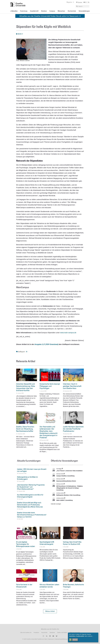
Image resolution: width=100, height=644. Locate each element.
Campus (52, 11)
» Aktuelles (14, 11)
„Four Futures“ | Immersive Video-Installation (69, 471)
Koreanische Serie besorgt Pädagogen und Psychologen (50, 386)
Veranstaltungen (84, 11)
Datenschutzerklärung (61, 639)
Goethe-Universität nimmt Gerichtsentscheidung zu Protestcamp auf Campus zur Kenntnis (32, 515)
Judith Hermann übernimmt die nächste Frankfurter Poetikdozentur (73, 429)
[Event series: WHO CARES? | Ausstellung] (65, 498)
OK (70, 640)
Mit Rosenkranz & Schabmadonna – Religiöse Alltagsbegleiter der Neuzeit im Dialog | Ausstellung (70, 488)
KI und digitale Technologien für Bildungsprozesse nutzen (26, 544)
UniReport (21, 352)
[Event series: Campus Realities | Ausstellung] (64, 474)
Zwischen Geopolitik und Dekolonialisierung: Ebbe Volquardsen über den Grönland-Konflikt (26, 387)
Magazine (70, 2)
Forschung (24, 11)
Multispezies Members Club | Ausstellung (68, 495)
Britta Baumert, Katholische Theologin (73, 586)
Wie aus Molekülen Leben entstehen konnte (49, 586)
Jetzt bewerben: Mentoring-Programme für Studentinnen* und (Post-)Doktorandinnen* (31, 487)
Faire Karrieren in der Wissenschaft (24, 586)
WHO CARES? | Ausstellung (65, 500)
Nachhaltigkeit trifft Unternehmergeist (47, 543)
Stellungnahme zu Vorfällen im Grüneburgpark (27, 478)
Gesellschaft (34, 11)
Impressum (51, 639)
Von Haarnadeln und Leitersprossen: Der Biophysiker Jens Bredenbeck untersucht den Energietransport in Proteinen (48, 432)
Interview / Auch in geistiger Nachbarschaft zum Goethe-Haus (72, 386)
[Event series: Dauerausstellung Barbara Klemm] (64, 479)
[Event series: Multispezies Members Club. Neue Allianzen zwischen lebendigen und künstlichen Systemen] (65, 493)
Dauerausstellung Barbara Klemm (66, 481)
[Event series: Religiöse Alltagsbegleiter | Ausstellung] (64, 484)
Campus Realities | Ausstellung (65, 476)
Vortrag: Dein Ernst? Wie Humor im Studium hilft (72, 543)
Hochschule (72, 11)
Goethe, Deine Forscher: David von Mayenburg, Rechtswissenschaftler (25, 429)
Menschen (61, 11)
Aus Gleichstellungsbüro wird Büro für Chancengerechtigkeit (30, 496)
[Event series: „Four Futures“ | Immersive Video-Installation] (62, 469)
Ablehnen (75, 640)
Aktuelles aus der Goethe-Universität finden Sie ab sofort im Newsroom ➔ (50, 16)
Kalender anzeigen (56, 504)
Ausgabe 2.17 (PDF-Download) (46, 344)
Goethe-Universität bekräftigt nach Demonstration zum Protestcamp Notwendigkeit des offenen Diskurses (30, 505)
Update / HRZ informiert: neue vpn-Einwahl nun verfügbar (32, 470)
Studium (44, 11)
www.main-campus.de (68, 333)
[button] (50, 611)
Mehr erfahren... (89, 636)
